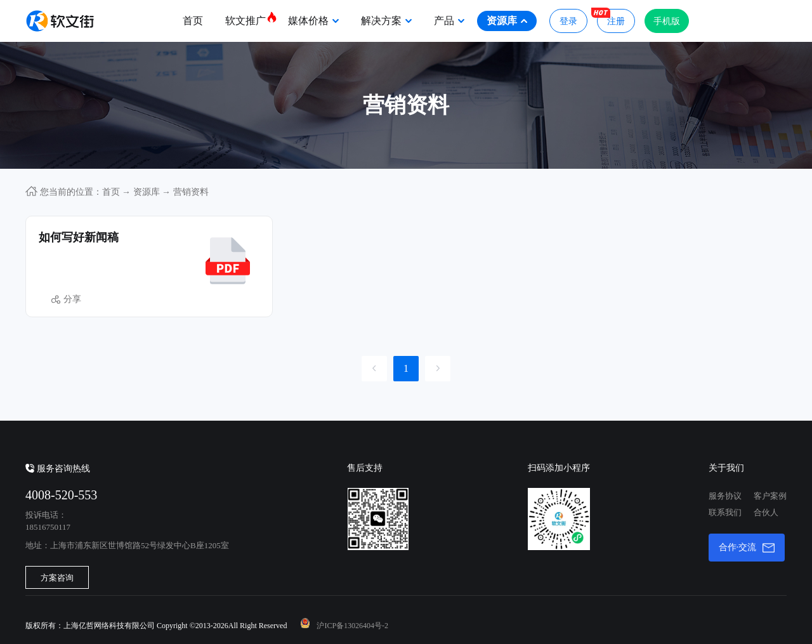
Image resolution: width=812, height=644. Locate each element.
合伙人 (766, 512)
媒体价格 (313, 21)
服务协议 (725, 496)
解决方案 (386, 21)
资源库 (507, 21)
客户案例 (770, 496)
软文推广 (250, 18)
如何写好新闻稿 (79, 237)
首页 (193, 21)
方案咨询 (57, 578)
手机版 (667, 21)
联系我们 (725, 512)
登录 (568, 21)
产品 (449, 21)
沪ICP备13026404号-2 (352, 626)
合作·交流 (747, 548)
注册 (611, 17)
